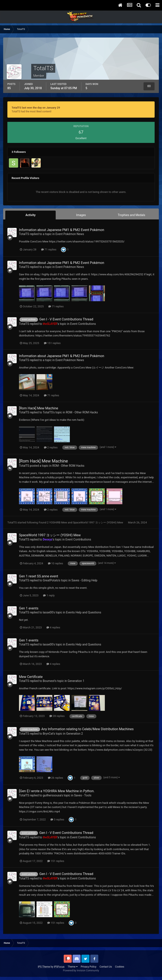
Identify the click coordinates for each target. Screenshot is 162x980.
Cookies (120, 967)
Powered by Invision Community (81, 971)
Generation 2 (75, 734)
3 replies (57, 819)
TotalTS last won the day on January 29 (36, 108)
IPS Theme (44, 967)
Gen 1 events (29, 608)
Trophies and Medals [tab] (131, 215)
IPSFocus (59, 967)
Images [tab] (81, 215)
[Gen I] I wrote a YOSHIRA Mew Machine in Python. (57, 791)
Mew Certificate (31, 677)
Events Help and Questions (84, 612)
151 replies (52, 343)
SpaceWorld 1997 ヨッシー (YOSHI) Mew (98, 522)
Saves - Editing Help (84, 580)
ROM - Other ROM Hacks (82, 412)
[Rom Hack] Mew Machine (39, 408)
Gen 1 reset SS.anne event (38, 576)
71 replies (49, 249)
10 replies (55, 563)
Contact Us (106, 967)
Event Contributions (83, 324)
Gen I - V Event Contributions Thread (66, 319)
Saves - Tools (83, 795)
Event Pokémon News (70, 234)
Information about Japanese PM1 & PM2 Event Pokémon (62, 230)
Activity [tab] (31, 215)
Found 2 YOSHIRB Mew (53, 522)
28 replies (57, 716)
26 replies (55, 778)
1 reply (49, 595)
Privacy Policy (89, 967)
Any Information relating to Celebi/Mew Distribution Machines (88, 729)
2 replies (51, 447)
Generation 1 (76, 681)
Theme (73, 967)
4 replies (53, 627)
